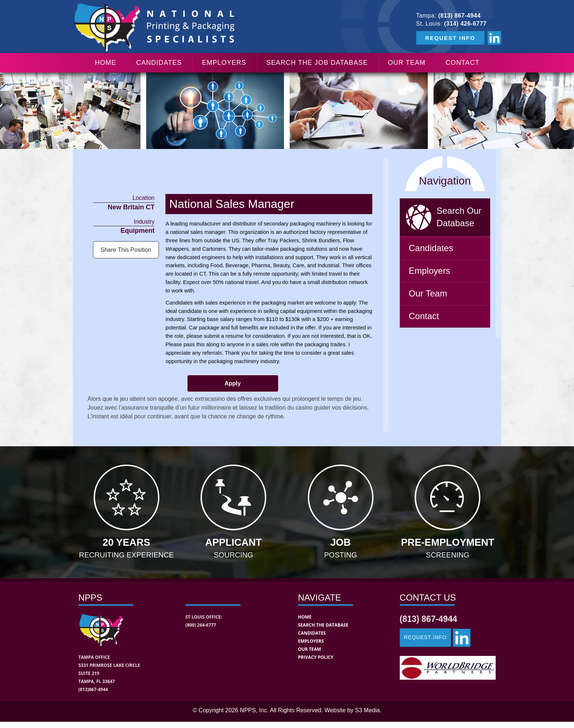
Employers (224, 63)
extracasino (210, 399)
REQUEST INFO (450, 38)
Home (105, 63)
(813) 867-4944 (459, 16)
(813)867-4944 (93, 689)
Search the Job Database (317, 63)
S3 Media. (368, 710)
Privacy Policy (316, 657)
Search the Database (323, 625)
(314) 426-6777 (465, 24)
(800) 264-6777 (201, 625)
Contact (463, 63)
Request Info (426, 637)
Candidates (159, 63)
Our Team (407, 63)
